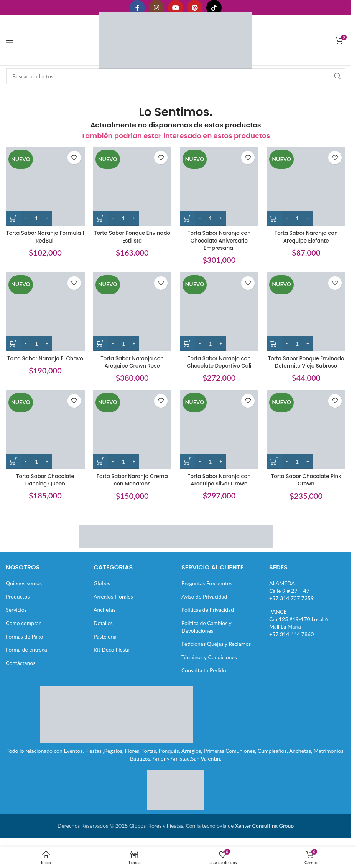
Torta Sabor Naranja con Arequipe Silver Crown (220, 486)
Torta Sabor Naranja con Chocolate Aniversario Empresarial (220, 238)
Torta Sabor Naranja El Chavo (44, 360)
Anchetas (104, 614)
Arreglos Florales (113, 601)
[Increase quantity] (47, 216)
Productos (18, 601)
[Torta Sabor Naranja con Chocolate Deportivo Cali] (220, 311)
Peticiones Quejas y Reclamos (216, 648)
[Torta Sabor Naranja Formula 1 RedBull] (44, 185)
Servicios (16, 614)
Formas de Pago (25, 641)
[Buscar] (176, 76)
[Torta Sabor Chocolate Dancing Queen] (44, 437)
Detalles (103, 627)
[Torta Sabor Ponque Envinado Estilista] (132, 185)
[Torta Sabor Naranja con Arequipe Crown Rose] (132, 311)
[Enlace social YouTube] (176, 8)
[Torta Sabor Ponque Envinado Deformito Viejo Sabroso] (307, 311)
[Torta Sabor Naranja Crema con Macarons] (132, 437)
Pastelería (105, 641)
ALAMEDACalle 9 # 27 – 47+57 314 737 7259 (291, 595)
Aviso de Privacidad (204, 601)
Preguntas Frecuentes (207, 587)
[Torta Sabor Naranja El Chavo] (44, 311)
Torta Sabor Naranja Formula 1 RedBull (44, 234)
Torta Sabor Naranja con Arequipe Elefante (307, 234)
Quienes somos (24, 587)
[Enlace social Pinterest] (195, 8)
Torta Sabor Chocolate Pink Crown (308, 486)
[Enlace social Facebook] (137, 8)
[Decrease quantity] (26, 216)
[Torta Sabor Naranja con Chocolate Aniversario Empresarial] (220, 185)
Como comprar (23, 627)
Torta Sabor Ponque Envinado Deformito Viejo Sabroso (307, 364)
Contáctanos (21, 667)
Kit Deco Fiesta (112, 654)
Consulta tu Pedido (204, 675)
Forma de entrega (26, 654)
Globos (102, 587)
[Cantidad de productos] (36, 216)
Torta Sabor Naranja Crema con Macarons (132, 486)
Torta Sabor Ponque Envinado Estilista (132, 234)
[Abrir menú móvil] (10, 40)
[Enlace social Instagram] (156, 8)
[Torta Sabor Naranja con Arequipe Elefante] (307, 185)
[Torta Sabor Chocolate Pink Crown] (307, 437)
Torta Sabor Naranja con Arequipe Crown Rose (132, 360)
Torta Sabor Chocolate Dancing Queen (44, 486)
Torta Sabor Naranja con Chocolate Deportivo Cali (219, 360)
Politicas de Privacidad (208, 614)
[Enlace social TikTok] (214, 8)
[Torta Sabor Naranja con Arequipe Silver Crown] (220, 437)
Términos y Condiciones (209, 661)
